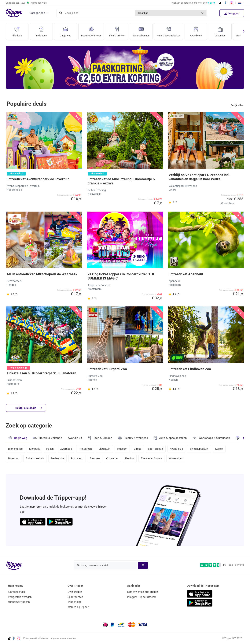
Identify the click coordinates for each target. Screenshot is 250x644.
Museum (124, 449)
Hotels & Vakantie (48, 438)
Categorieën (37, 13)
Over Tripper (75, 592)
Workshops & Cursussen (212, 437)
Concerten (114, 459)
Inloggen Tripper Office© (142, 597)
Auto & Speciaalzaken (174, 30)
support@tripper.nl (19, 602)
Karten (222, 449)
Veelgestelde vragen (20, 597)
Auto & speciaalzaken (171, 438)
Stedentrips (58, 459)
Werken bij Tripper (78, 607)
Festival (132, 459)
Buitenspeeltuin (35, 459)
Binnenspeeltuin (202, 449)
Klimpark (35, 449)
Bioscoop (14, 459)
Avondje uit (203, 30)
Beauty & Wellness (92, 30)
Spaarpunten (75, 597)
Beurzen (96, 459)
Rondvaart (78, 459)
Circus (140, 449)
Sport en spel (158, 449)
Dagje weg (66, 30)
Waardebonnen (145, 30)
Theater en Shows (154, 459)
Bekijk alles (237, 105)
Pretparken (86, 449)
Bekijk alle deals (29, 408)
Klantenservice (17, 592)
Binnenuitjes (15, 449)
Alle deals (17, 30)
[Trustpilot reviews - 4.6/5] (222, 565)
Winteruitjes (178, 459)
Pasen (51, 449)
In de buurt (41, 30)
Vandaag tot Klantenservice (26, 3)
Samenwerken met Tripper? (143, 592)
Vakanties (227, 30)
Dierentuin (106, 449)
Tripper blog (75, 602)
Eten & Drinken (119, 30)
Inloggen (232, 13)
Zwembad (67, 449)
